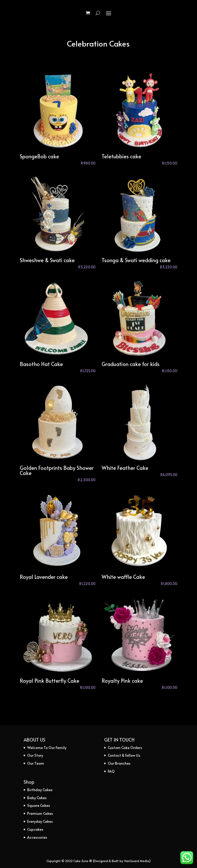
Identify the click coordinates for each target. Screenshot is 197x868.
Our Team (36, 763)
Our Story (35, 755)
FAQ (111, 771)
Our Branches (119, 763)
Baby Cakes (37, 798)
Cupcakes (35, 829)
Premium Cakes (40, 813)
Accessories (37, 837)
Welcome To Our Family (47, 748)
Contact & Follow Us (124, 755)
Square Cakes (39, 805)
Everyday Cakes (40, 821)
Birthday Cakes (40, 790)
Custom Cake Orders (125, 748)
